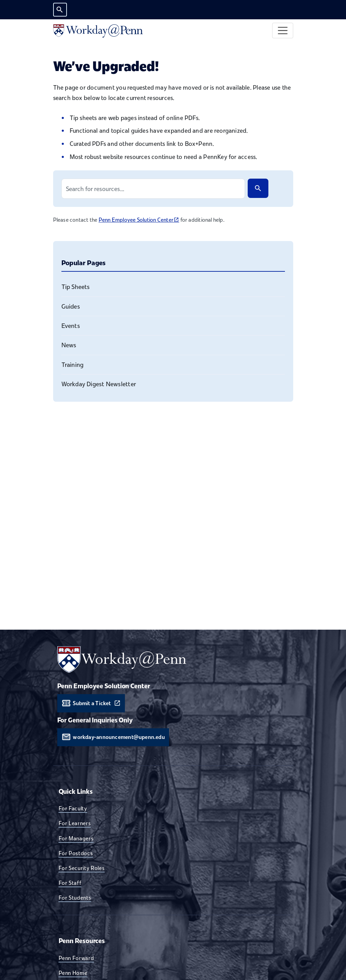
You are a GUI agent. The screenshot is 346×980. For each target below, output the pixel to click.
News (69, 345)
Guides (71, 306)
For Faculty (73, 808)
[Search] (258, 188)
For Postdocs (76, 853)
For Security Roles (82, 868)
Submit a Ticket (92, 703)
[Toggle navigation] (283, 31)
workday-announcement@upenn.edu (119, 737)
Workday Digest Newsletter (99, 384)
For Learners (75, 823)
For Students (75, 898)
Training (73, 365)
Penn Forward (76, 958)
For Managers (76, 838)
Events (71, 326)
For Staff (70, 883)
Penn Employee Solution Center (139, 220)
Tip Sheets (76, 287)
